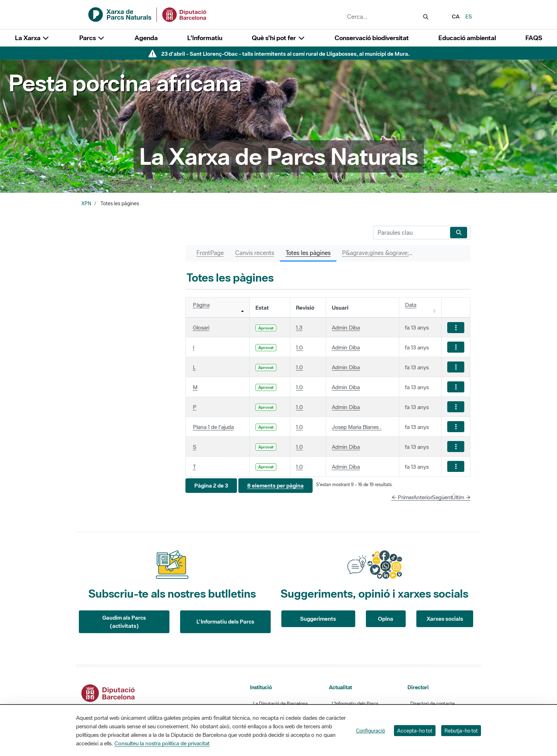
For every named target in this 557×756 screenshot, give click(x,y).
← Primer (402, 497)
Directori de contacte (432, 704)
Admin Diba (346, 327)
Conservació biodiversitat (372, 38)
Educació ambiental (467, 38)
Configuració (371, 731)
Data (411, 305)
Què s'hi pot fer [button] (278, 38)
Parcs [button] (92, 38)
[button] (211, 486)
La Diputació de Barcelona (280, 704)
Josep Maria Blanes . (357, 427)
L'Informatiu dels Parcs (225, 621)
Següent (442, 497)
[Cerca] (410, 233)
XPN (86, 203)
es (469, 16)
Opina (386, 619)
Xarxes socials (445, 619)
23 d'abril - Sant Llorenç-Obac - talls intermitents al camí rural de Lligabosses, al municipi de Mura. (285, 54)
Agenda (146, 38)
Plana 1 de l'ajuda (213, 427)
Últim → (461, 497)
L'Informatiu (205, 38)
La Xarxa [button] (32, 38)
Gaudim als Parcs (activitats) (124, 622)
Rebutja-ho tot (461, 731)
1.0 (299, 347)
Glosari (201, 327)
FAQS (534, 38)
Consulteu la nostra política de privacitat (162, 743)
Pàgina (201, 305)
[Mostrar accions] (456, 328)
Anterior (423, 497)
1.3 (299, 327)
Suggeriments (318, 619)
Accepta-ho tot (415, 731)
